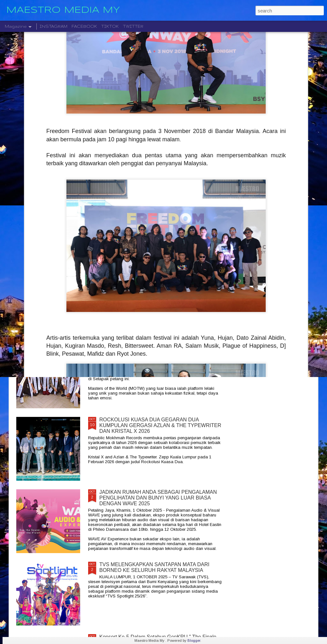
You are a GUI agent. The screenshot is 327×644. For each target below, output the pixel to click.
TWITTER (133, 26)
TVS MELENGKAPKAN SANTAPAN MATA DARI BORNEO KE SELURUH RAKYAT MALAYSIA (154, 567)
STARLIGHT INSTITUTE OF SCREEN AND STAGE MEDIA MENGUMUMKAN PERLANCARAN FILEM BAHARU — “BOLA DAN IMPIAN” (204, 241)
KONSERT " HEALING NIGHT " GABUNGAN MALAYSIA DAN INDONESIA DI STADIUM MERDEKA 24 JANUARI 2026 (280, 235)
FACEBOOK (84, 26)
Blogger (194, 640)
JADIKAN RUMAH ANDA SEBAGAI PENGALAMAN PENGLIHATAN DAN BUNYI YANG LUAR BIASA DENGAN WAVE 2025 (158, 498)
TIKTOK (110, 26)
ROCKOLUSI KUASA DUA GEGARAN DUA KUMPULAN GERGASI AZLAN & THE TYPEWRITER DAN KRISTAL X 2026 (160, 425)
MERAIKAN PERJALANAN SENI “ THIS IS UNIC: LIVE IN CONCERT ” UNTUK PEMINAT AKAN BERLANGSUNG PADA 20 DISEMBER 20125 (156, 281)
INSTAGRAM (53, 26)
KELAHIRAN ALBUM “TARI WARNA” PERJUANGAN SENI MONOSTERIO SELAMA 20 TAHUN (52, 232)
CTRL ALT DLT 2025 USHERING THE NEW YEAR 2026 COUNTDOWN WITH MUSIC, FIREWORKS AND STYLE (129, 235)
